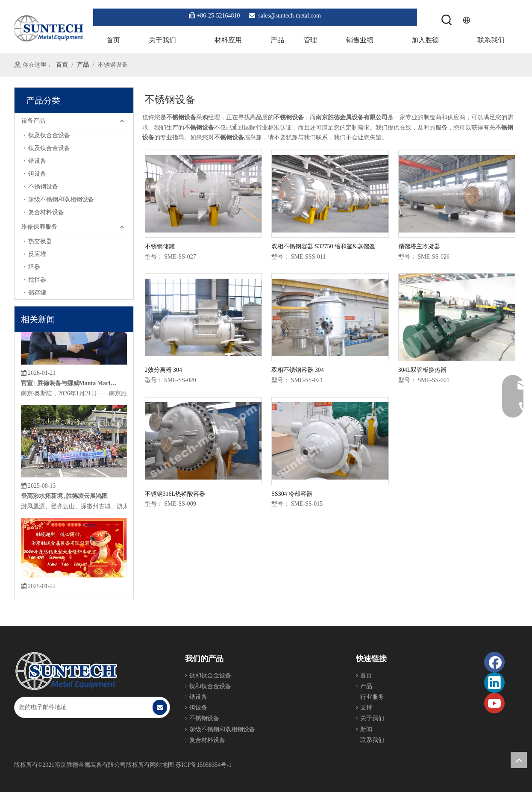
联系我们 (372, 740)
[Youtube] (494, 703)
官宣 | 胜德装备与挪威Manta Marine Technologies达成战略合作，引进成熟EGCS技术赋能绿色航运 (69, 387)
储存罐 (37, 293)
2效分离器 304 (164, 370)
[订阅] (160, 707)
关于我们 (372, 718)
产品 (366, 686)
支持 (366, 708)
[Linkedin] (494, 683)
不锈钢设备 (43, 187)
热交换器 (40, 241)
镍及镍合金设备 (49, 148)
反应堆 (37, 254)
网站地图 (162, 765)
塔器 (34, 267)
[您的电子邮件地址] (83, 707)
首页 (366, 676)
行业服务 (372, 697)
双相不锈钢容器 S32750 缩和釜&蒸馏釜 (323, 246)
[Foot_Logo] (66, 671)
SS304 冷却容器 (292, 494)
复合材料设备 (46, 212)
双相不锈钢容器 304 (298, 370)
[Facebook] (494, 662)
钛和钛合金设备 (210, 676)
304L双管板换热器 (423, 370)
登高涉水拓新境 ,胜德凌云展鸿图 (64, 499)
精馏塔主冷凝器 (419, 246)
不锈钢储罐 (160, 246)
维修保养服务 (39, 227)
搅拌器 (37, 280)
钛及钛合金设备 (49, 135)
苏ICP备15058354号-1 (204, 765)
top (519, 760)
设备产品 (33, 121)
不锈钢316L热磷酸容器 (175, 494)
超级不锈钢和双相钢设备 (61, 199)
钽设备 (37, 174)
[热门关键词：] (447, 20)
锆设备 (37, 161)
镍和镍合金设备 (210, 686)
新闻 (366, 729)
